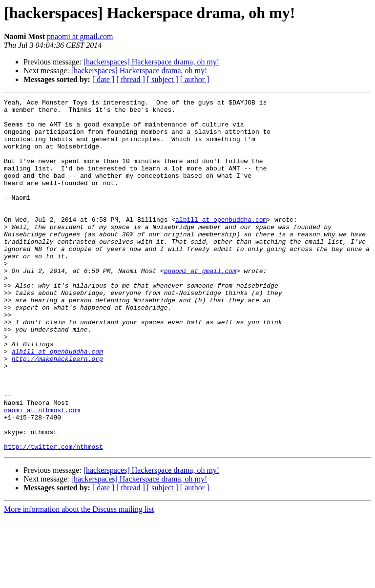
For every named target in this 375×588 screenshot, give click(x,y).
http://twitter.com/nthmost (53, 517)
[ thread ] (131, 79)
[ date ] (103, 79)
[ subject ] (163, 79)
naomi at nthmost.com (42, 473)
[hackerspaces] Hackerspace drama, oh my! (152, 62)
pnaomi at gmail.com (80, 36)
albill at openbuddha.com (221, 244)
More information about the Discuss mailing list (79, 579)
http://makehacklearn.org (57, 411)
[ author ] (195, 79)
